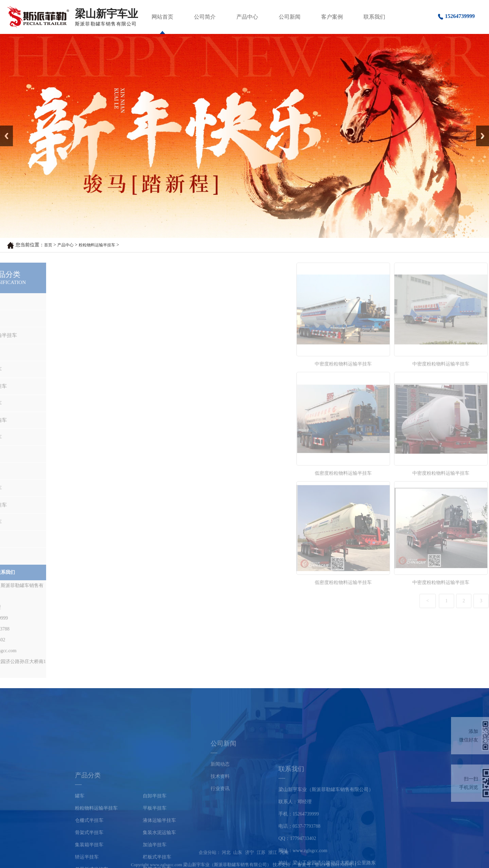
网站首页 (162, 17)
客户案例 (332, 17)
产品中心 (247, 17)
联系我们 (374, 17)
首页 (48, 245)
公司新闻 (290, 17)
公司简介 (205, 17)
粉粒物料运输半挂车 (97, 245)
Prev (4, 128)
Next (480, 128)
